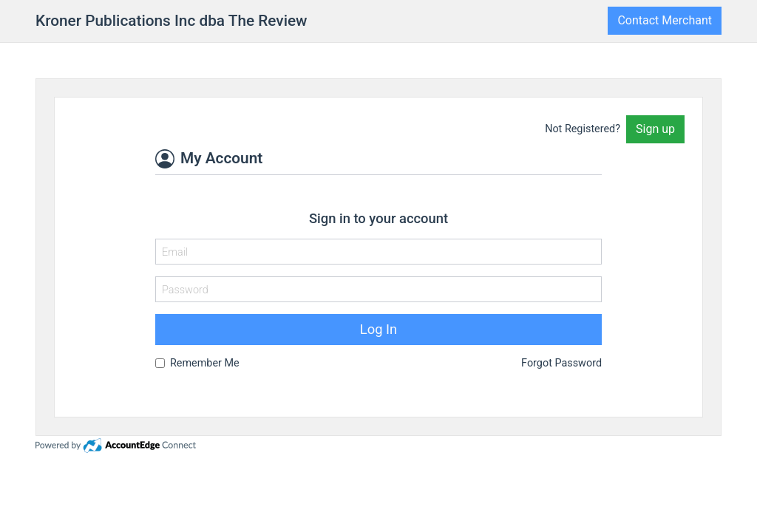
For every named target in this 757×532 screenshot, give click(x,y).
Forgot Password (561, 363)
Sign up (655, 129)
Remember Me (205, 363)
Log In (378, 329)
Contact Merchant (665, 20)
